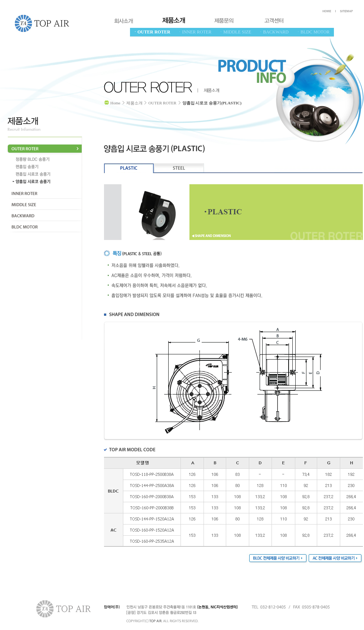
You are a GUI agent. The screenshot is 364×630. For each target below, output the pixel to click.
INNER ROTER (45, 193)
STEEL (179, 168)
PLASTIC (129, 168)
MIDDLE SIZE (45, 204)
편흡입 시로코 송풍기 (46, 174)
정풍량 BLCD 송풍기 (46, 159)
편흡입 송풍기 (46, 167)
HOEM (328, 11)
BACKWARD (45, 215)
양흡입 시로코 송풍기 (46, 182)
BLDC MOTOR (45, 227)
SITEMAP (346, 11)
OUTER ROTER (45, 149)
